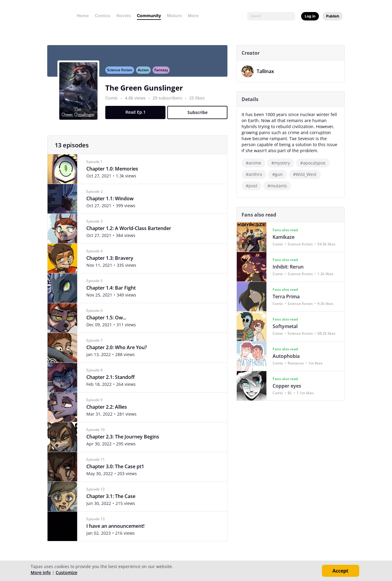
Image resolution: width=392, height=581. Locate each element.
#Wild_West (307, 174)
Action (146, 73)
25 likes (199, 101)
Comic (114, 101)
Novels (124, 15)
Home (83, 15)
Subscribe (200, 116)
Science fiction (122, 73)
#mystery (283, 163)
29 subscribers (170, 101)
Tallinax (268, 71)
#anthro (256, 174)
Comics (103, 15)
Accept (340, 571)
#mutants (280, 186)
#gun (280, 174)
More (195, 15)
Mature (174, 15)
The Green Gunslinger (147, 91)
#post (254, 186)
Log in (310, 16)
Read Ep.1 (138, 115)
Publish (333, 16)
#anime (256, 163)
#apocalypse (315, 163)
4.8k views (138, 101)
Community (149, 15)
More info (41, 572)
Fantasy (164, 73)
